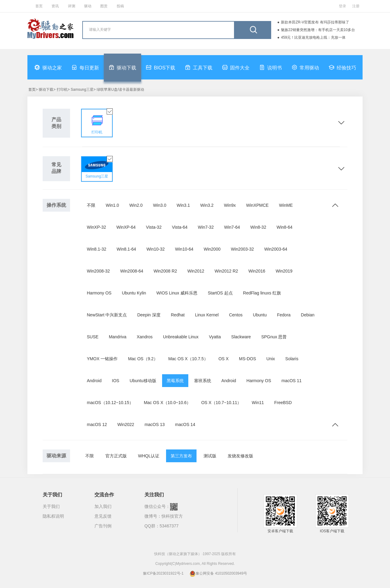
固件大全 (236, 67)
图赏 (104, 6)
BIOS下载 (161, 67)
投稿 (120, 6)
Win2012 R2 (226, 271)
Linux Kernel (207, 315)
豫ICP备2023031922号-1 (163, 573)
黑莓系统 (175, 381)
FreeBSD (283, 403)
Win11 (258, 403)
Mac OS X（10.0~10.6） (167, 403)
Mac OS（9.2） (143, 359)
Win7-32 (206, 227)
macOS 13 (154, 424)
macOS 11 (292, 381)
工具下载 (199, 67)
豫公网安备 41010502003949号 (218, 573)
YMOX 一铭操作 (102, 359)
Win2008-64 (132, 271)
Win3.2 (207, 205)
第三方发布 (181, 456)
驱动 (88, 6)
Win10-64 (184, 249)
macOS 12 (97, 424)
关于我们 (51, 506)
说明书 (271, 67)
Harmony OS (99, 293)
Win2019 (284, 271)
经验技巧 (342, 67)
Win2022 (126, 424)
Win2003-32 (243, 249)
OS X (223, 359)
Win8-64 (285, 227)
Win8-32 (258, 227)
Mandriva (118, 337)
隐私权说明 (53, 516)
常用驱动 (305, 67)
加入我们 (103, 506)
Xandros (145, 337)
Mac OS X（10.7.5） (188, 359)
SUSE (93, 337)
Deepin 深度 (149, 315)
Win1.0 (112, 205)
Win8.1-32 (97, 249)
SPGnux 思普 (274, 337)
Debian (308, 315)
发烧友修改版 (240, 456)
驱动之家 (48, 67)
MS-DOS (247, 359)
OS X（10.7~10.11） (221, 403)
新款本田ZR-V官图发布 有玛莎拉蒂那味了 (315, 22)
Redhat (178, 315)
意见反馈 (103, 516)
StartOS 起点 (220, 293)
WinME (286, 205)
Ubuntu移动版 (143, 381)
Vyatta (215, 337)
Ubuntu (260, 315)
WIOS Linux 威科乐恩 (177, 293)
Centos (236, 315)
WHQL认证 (149, 456)
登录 (342, 6)
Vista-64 (180, 227)
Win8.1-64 (126, 249)
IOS (115, 381)
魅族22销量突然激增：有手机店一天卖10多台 (318, 30)
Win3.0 (160, 205)
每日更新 (85, 67)
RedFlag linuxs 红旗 (262, 293)
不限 (91, 205)
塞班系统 (203, 381)
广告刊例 (103, 526)
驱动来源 (56, 456)
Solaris (292, 359)
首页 (39, 6)
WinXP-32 (96, 227)
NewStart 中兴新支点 (107, 315)
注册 (356, 6)
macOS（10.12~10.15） (110, 403)
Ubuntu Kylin (134, 293)
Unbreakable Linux (181, 337)
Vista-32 (154, 227)
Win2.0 (136, 205)
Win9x (230, 205)
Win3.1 (183, 205)
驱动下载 (122, 67)
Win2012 (196, 271)
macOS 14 (185, 424)
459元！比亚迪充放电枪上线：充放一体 (313, 37)
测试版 (210, 456)
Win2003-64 (276, 249)
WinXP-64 (126, 227)
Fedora (284, 315)
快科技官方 (172, 516)
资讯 (55, 6)
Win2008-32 (98, 271)
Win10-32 (156, 249)
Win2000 (212, 249)
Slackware (241, 337)
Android (94, 381)
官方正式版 (116, 456)
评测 (72, 6)
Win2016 (257, 271)
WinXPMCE (257, 205)
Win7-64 (232, 227)
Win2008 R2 (165, 271)
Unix (271, 359)
